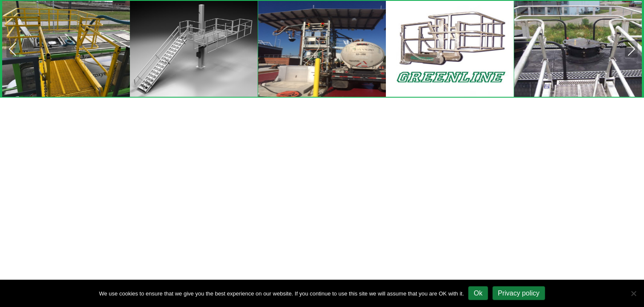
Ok (478, 293)
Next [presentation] (631, 50)
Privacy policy (519, 293)
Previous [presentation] (13, 50)
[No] (633, 293)
